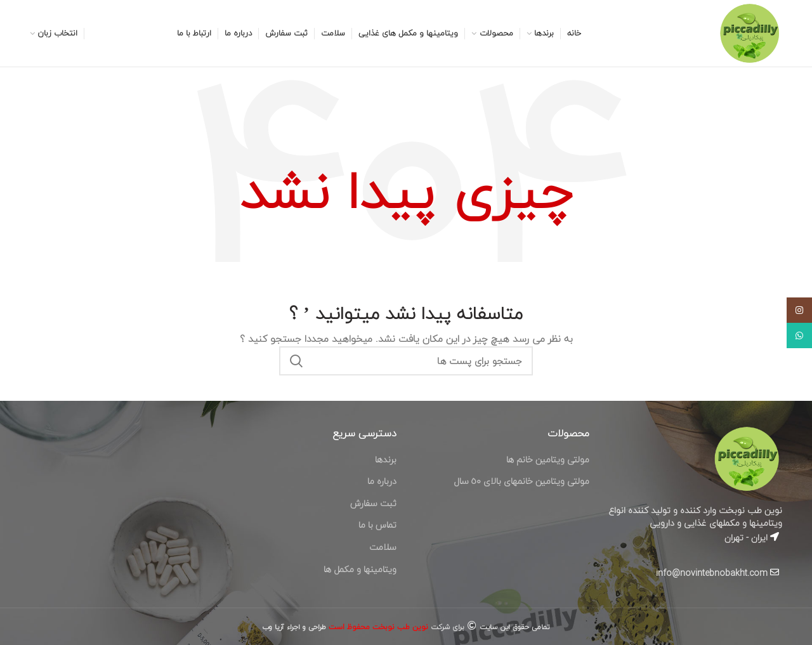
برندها (386, 459)
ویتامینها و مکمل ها (360, 569)
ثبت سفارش (373, 503)
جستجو (296, 361)
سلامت (383, 547)
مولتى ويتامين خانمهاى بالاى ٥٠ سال (521, 481)
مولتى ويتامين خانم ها (548, 459)
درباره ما (382, 481)
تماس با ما (377, 525)
